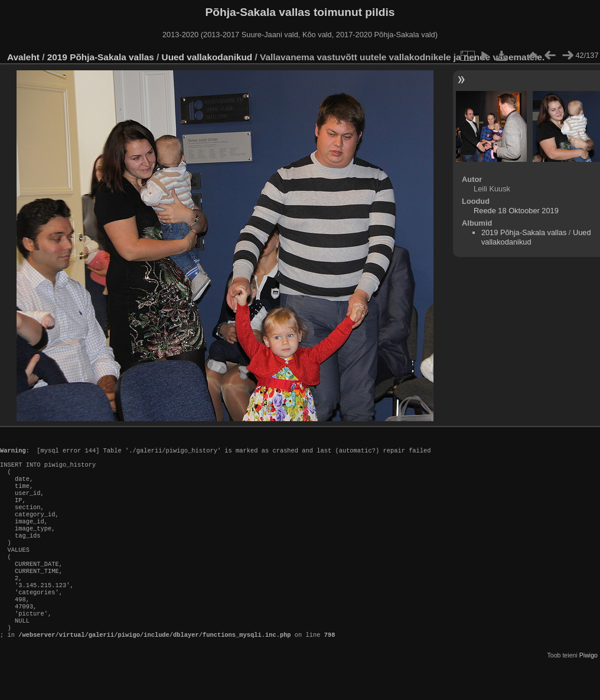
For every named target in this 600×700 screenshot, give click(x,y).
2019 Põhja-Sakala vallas (101, 57)
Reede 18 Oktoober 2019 (516, 211)
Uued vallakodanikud (207, 57)
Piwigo (588, 691)
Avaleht (23, 57)
